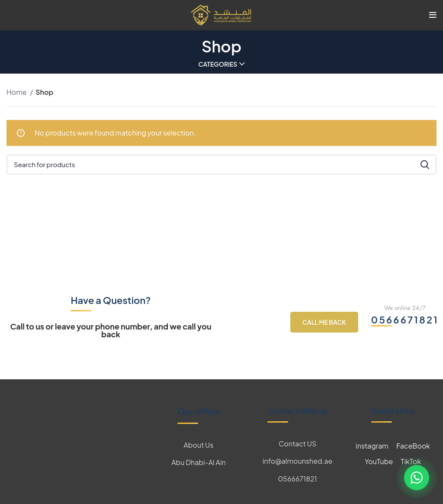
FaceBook (413, 446)
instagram (372, 446)
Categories (218, 64)
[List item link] (199, 445)
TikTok (411, 461)
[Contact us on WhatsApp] (417, 478)
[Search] (221, 165)
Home (17, 92)
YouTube (379, 461)
